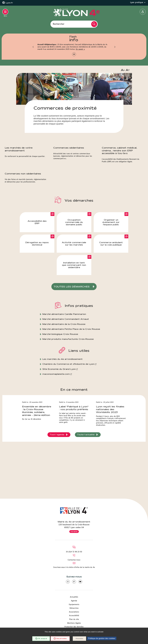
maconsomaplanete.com (56, 374)
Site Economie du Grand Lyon (59, 369)
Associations (74, 612)
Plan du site (74, 619)
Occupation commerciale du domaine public (74, 222)
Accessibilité (74, 616)
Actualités (74, 597)
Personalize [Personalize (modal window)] (79, 639)
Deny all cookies (60, 639)
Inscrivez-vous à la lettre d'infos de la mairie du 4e (74, 567)
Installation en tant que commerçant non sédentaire (74, 265)
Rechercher (59, 24)
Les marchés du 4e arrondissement (62, 359)
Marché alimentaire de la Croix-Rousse (64, 324)
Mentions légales (74, 623)
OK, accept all (41, 639)
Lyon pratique (138, 2)
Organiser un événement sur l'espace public (111, 222)
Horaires (74, 531)
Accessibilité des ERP (37, 222)
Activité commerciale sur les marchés (74, 244)
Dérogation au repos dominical (37, 244)
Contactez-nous (74, 560)
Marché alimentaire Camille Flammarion (64, 314)
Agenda (74, 601)
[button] (33, 47)
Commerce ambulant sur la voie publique (111, 244)
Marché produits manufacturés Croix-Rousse (68, 339)
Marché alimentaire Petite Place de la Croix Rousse (71, 329)
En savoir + (80, 49)
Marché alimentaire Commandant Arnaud (65, 319)
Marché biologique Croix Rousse (60, 334)
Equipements (74, 605)
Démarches (74, 608)
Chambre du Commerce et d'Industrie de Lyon (68, 364)
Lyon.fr (9, 3)
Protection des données (74, 627)
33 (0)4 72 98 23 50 (74, 552)
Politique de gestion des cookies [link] (102, 638)
